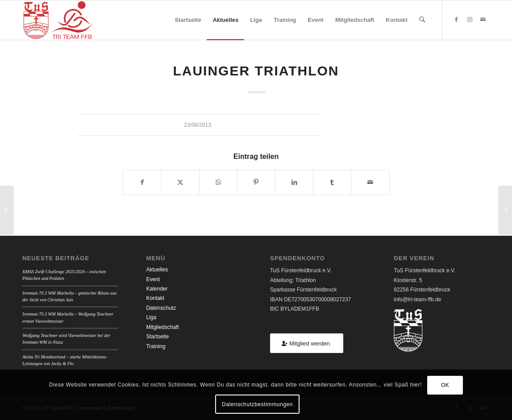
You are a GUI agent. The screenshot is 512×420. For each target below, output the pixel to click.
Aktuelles (157, 270)
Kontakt (155, 298)
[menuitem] (188, 20)
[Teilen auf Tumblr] (332, 182)
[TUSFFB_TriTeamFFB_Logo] (58, 20)
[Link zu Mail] (483, 20)
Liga (151, 317)
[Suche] (422, 20)
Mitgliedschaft (162, 327)
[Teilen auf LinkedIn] (294, 182)
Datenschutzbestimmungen (257, 404)
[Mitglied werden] (307, 343)
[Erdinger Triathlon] (7, 210)
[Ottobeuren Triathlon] (505, 210)
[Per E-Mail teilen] (370, 182)
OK (445, 385)
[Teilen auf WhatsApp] (218, 182)
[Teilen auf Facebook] (142, 182)
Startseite (157, 337)
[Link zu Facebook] (456, 20)
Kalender (157, 289)
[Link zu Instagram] (470, 20)
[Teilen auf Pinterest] (256, 182)
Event (153, 279)
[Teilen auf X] (180, 182)
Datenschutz (161, 308)
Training (156, 346)
